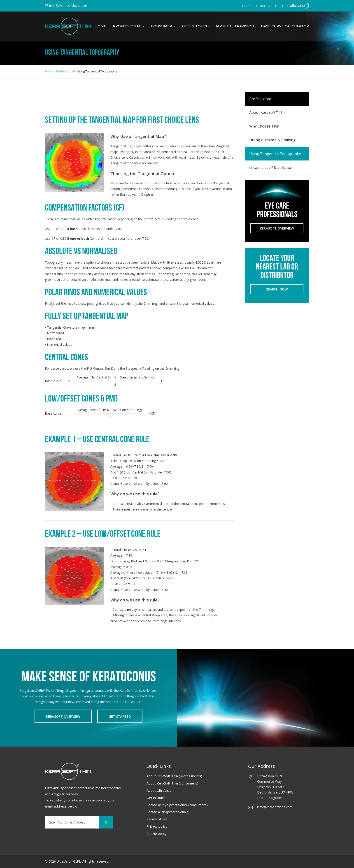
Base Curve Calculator (285, 26)
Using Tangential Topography (275, 154)
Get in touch (156, 798)
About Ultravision (235, 26)
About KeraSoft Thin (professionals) (174, 776)
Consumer (162, 26)
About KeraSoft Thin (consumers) (172, 783)
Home (100, 26)
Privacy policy (157, 826)
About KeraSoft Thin (268, 112)
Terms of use (157, 819)
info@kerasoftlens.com (67, 6)
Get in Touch (196, 26)
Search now (277, 289)
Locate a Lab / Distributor (271, 167)
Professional (127, 26)
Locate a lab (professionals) (168, 812)
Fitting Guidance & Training (272, 140)
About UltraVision (160, 790)
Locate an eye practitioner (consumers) (177, 805)
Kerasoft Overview (277, 228)
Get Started (120, 716)
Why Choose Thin (264, 126)
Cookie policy (157, 833)
